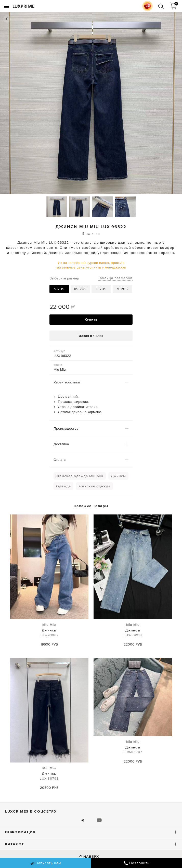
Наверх (91, 857)
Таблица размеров (115, 278)
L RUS (101, 289)
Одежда (63, 486)
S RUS (59, 289)
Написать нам (45, 863)
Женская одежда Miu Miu (80, 476)
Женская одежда (94, 486)
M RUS (122, 289)
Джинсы (118, 476)
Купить (91, 319)
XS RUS (80, 289)
